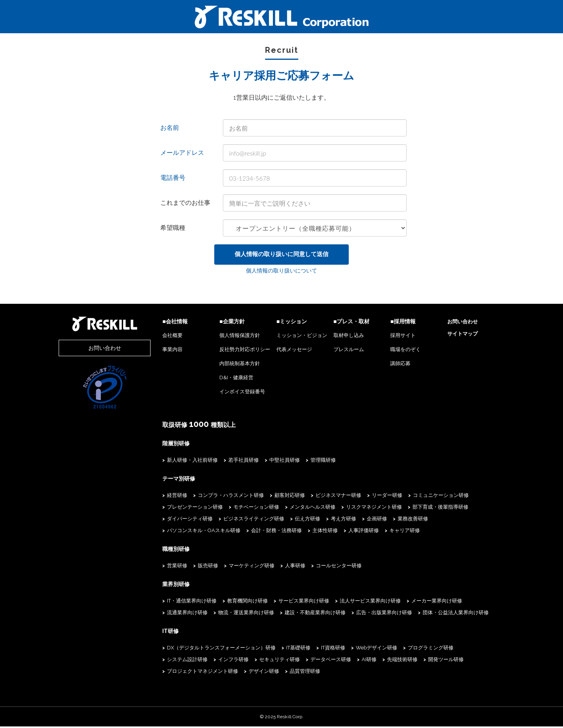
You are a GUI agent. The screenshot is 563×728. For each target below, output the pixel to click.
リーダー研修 (373, 497)
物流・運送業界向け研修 (232, 614)
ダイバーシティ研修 (176, 520)
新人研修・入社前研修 (179, 462)
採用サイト (399, 337)
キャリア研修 (307, 532)
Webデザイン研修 (363, 649)
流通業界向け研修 (174, 614)
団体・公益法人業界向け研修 (442, 614)
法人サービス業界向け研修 (357, 602)
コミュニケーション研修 (427, 497)
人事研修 (281, 567)
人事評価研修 (266, 532)
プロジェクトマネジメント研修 (445, 661)
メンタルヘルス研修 (299, 508)
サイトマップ (460, 336)
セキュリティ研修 (215, 661)
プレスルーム (342, 351)
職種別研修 (162, 550)
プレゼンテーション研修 (181, 508)
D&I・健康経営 (225, 379)
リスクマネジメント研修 (360, 508)
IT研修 (157, 633)
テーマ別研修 (165, 480)
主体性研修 (227, 532)
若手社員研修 (230, 462)
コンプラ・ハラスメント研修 (217, 497)
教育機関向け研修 (234, 602)
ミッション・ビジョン (292, 337)
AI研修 (304, 661)
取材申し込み (342, 337)
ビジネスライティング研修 (240, 520)
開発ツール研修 (381, 661)
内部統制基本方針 (228, 365)
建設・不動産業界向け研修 (301, 614)
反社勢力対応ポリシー (233, 351)
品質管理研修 (210, 673)
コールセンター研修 (325, 567)
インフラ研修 (169, 661)
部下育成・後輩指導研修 (427, 508)
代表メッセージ (285, 351)
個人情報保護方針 (228, 337)
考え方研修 (330, 520)
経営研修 (163, 497)
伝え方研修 (294, 520)
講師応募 (396, 365)
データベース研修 (266, 661)
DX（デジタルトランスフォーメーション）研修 (208, 649)
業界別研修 (162, 586)
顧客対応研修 (276, 497)
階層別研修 (162, 445)
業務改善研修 (399, 520)
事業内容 (159, 351)
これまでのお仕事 (185, 203)
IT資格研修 (319, 649)
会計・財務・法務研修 (179, 532)
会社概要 (159, 337)
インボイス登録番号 (231, 394)
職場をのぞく (401, 351)
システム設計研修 (471, 649)
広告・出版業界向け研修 (370, 614)
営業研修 (163, 567)
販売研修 (194, 567)
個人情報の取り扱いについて (281, 273)
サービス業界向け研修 (290, 602)
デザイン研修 (169, 673)
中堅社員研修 (271, 462)
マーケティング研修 (238, 567)
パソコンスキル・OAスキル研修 (462, 520)
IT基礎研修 (285, 649)
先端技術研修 (337, 661)
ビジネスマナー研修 (325, 497)
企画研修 (363, 520)
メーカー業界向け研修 (423, 602)
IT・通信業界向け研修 (178, 602)
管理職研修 (309, 462)
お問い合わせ (98, 350)
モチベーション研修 (243, 508)
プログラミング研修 (417, 649)
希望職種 (173, 228)
